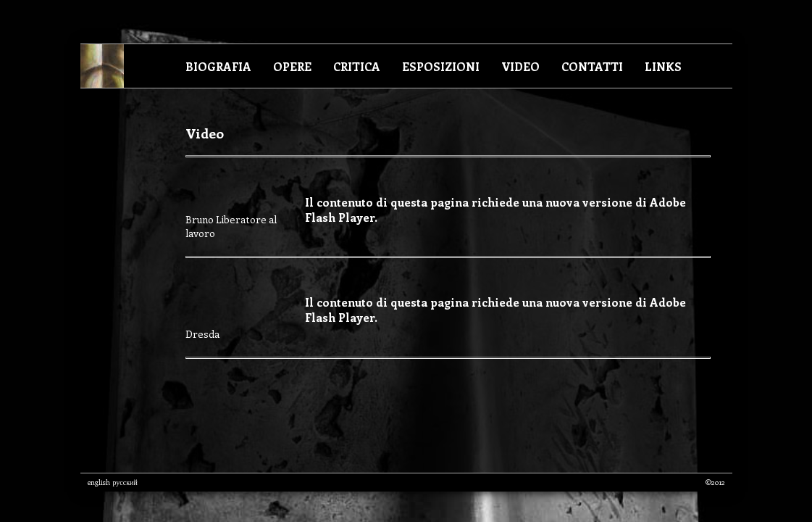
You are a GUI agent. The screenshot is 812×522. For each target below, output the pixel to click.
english (99, 482)
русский (125, 482)
